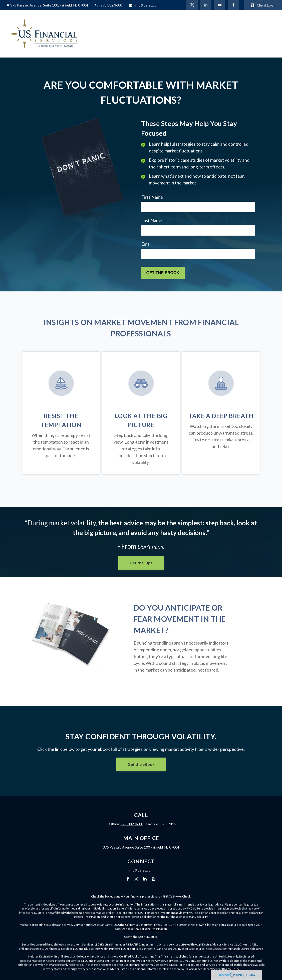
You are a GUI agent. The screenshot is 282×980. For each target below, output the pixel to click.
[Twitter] (192, 5)
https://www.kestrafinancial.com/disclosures (235, 949)
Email (146, 244)
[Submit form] (163, 273)
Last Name (152, 220)
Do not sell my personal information (144, 929)
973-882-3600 (132, 824)
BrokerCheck (182, 896)
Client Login (263, 5)
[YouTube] (220, 5)
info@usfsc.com (144, 5)
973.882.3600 (108, 5)
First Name (152, 197)
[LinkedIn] (206, 5)
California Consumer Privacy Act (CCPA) (151, 925)
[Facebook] (233, 5)
